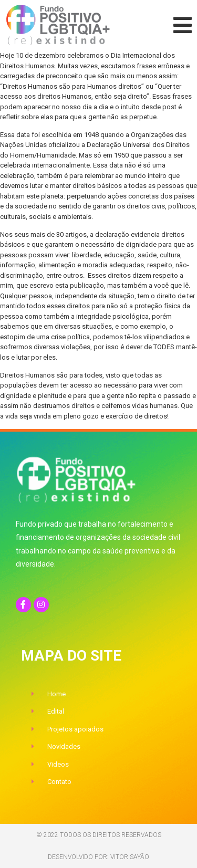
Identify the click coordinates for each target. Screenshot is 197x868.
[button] (183, 25)
